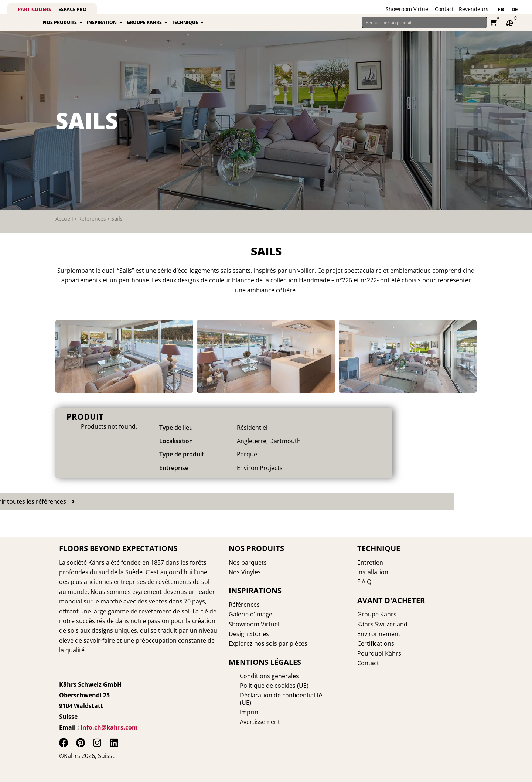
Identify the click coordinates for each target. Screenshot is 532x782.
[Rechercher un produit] (424, 27)
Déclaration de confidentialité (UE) (276, 696)
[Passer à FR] (501, 10)
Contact (444, 9)
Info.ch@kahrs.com (109, 727)
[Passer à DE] (515, 10)
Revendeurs (474, 9)
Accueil (64, 227)
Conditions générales (258, 676)
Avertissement (249, 715)
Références (92, 227)
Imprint (239, 705)
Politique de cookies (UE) (263, 686)
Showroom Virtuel (408, 9)
